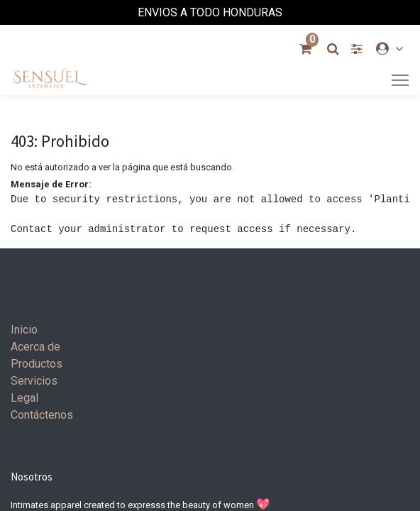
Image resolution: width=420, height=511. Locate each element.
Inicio (24, 330)
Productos (37, 364)
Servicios (34, 381)
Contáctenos (42, 415)
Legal (24, 398)
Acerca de (35, 347)
